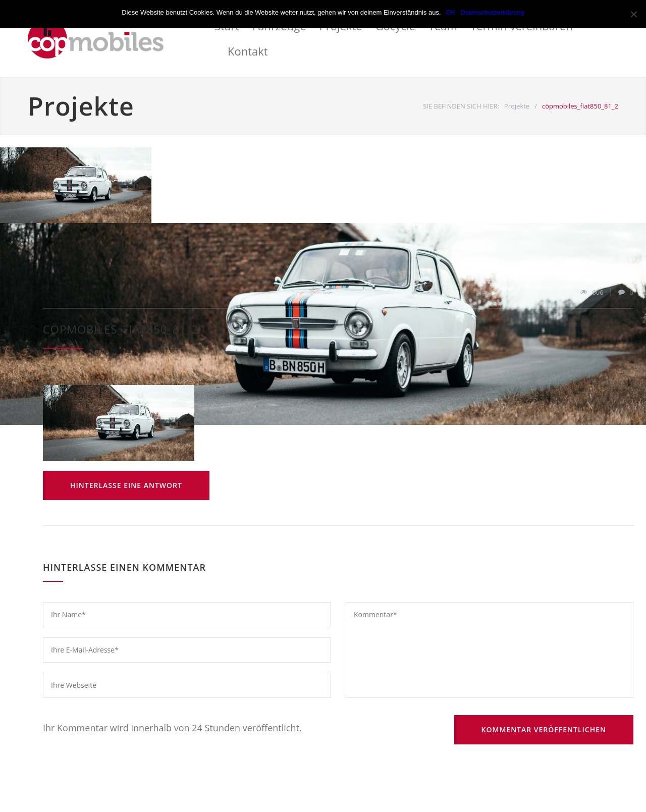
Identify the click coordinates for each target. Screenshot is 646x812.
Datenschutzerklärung (492, 12)
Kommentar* (490, 650)
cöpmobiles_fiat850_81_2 (121, 329)
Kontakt (248, 51)
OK (451, 12)
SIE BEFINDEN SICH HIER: (461, 106)
